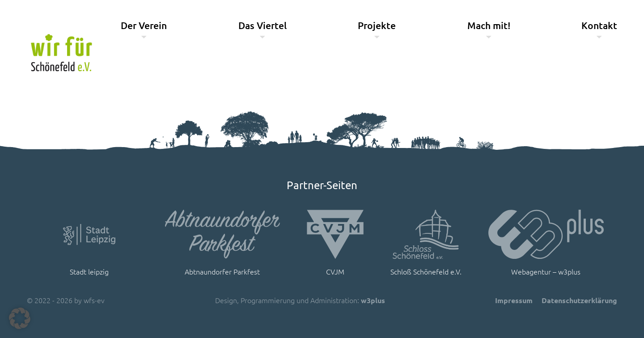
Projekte (377, 25)
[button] (20, 318)
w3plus (373, 300)
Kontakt (599, 25)
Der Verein (144, 25)
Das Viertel (263, 25)
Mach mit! (489, 25)
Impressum (514, 300)
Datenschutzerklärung (579, 300)
